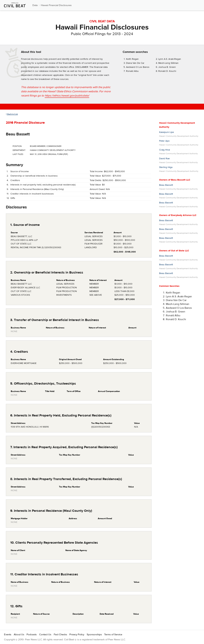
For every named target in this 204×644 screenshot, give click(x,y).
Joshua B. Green (167, 67)
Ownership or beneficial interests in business (34, 176)
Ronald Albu (132, 71)
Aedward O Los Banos (138, 67)
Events (8, 635)
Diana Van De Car (135, 63)
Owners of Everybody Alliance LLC (178, 215)
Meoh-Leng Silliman (168, 63)
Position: (17, 146)
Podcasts (32, 635)
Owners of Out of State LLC (174, 251)
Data (35, 5)
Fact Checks (60, 635)
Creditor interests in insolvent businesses (32, 194)
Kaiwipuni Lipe (167, 132)
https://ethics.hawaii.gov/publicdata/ (67, 96)
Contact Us (45, 635)
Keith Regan (132, 59)
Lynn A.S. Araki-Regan (170, 59)
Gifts (13, 198)
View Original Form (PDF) (55, 154)
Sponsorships (94, 635)
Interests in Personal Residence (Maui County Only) (37, 189)
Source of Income (20, 171)
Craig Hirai (165, 150)
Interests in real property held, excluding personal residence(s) (43, 185)
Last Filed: (18, 154)
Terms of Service (113, 635)
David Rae (164, 159)
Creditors (15, 180)
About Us (19, 635)
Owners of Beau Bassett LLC (175, 180)
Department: (19, 150)
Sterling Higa (166, 167)
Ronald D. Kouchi (167, 71)
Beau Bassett (18, 134)
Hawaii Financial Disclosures (56, 5)
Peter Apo (164, 141)
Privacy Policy (77, 635)
